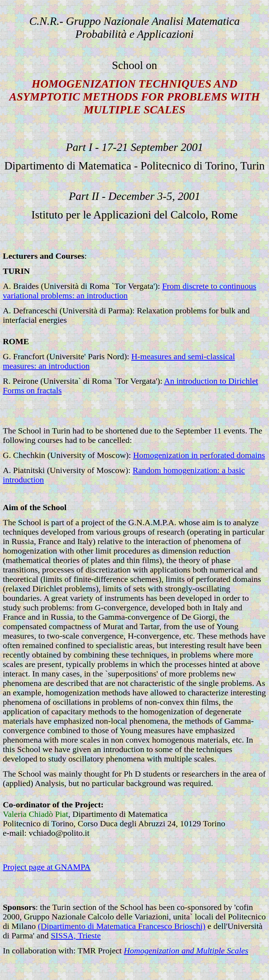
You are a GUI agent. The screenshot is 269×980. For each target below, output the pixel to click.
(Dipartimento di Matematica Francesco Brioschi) (122, 926)
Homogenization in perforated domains (199, 455)
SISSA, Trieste (76, 936)
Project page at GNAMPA (47, 867)
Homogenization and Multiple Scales (186, 951)
